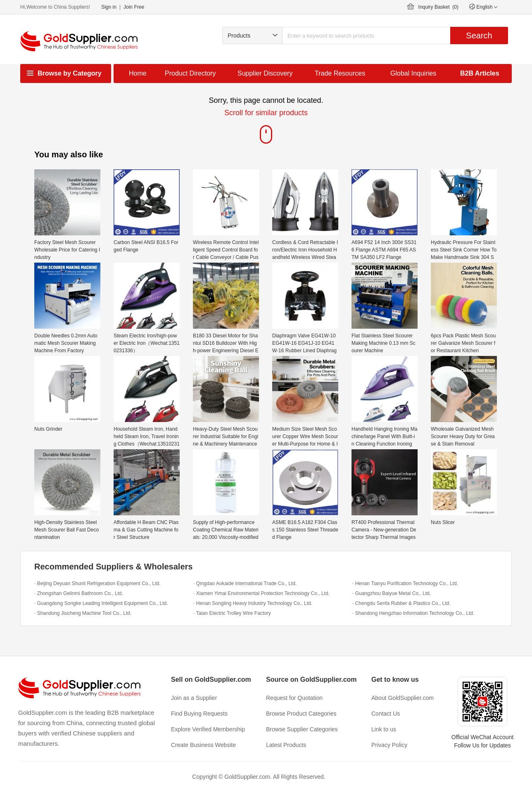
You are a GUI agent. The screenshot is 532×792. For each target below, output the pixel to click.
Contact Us (386, 714)
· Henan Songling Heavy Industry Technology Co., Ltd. (253, 603)
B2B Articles (480, 73)
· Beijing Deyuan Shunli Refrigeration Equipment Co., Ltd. (97, 583)
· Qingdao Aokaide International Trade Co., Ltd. (245, 583)
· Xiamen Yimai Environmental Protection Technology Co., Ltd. (261, 593)
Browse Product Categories (301, 714)
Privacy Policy (389, 745)
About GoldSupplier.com (403, 698)
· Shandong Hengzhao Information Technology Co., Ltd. (413, 613)
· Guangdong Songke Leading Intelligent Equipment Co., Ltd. (101, 603)
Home (138, 73)
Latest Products (286, 745)
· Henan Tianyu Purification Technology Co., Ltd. (405, 583)
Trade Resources (340, 73)
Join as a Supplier (194, 698)
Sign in (109, 7)
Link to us (384, 729)
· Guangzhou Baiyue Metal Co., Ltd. (392, 593)
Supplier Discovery (265, 73)
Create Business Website (203, 745)
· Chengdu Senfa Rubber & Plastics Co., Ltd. (401, 603)
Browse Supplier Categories (302, 729)
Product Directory (190, 73)
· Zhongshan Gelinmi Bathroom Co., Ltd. (79, 593)
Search (479, 36)
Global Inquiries (413, 73)
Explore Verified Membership (208, 729)
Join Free (134, 7)
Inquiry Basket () (438, 7)
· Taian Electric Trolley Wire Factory (232, 613)
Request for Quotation (294, 698)
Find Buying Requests (199, 714)
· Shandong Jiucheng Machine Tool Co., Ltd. (83, 613)
